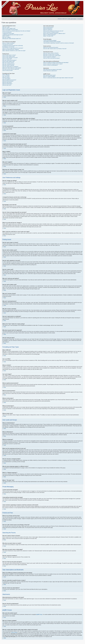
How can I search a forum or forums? (51, 53)
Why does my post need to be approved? (11, 69)
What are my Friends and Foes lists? (51, 47)
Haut (5, 97)
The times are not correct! (8, 44)
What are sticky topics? (7, 82)
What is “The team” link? (48, 36)
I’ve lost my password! (7, 32)
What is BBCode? (6, 75)
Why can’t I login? (6, 27)
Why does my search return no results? (51, 54)
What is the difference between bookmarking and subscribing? (56, 63)
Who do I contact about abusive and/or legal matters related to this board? (58, 78)
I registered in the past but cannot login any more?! (13, 35)
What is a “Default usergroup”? (50, 35)
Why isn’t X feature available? (49, 76)
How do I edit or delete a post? (9, 56)
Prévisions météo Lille (62, 19)
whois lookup (14, 632)
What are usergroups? (48, 30)
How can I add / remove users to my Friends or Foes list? (55, 49)
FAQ (69, 19)
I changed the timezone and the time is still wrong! (13, 46)
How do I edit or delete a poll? (9, 61)
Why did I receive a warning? (8, 65)
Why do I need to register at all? (9, 28)
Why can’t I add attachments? (9, 64)
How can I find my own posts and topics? (52, 58)
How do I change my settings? (9, 43)
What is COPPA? (6, 36)
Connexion (80, 19)
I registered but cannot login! (8, 34)
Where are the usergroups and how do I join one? (53, 31)
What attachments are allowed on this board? (53, 70)
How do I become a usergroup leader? (51, 32)
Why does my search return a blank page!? (52, 56)
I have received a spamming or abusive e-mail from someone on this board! (59, 43)
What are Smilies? (6, 77)
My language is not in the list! (8, 47)
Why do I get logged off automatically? (10, 30)
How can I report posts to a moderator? (10, 67)
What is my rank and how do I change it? (11, 49)
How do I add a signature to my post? (10, 58)
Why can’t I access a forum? (8, 63)
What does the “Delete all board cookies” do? (12, 39)
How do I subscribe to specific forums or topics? (53, 64)
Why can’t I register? (7, 37)
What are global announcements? (9, 80)
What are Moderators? (48, 28)
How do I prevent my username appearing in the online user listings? (16, 31)
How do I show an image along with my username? (13, 48)
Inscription (74, 19)
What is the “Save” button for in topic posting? (12, 68)
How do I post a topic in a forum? (9, 55)
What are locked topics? (7, 84)
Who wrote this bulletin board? (49, 75)
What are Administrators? (48, 27)
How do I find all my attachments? (50, 71)
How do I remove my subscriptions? (51, 65)
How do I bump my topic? (8, 70)
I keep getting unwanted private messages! (52, 42)
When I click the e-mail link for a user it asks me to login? (14, 51)
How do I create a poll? (7, 59)
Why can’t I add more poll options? (10, 60)
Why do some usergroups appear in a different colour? (54, 34)
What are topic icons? (7, 85)
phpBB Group (39, 614)
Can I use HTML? (6, 76)
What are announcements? (8, 81)
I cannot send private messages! (50, 40)
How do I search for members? (50, 57)
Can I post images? (6, 79)
